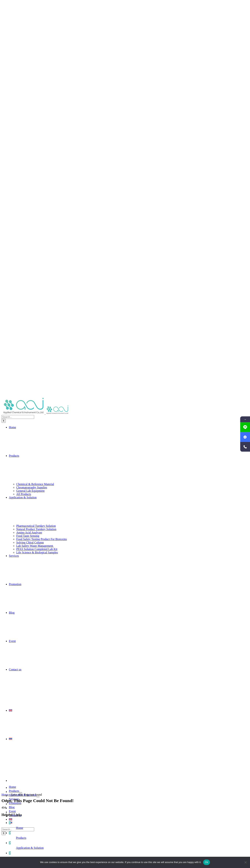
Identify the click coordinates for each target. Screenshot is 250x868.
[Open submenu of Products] (21, 793)
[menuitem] (129, 711)
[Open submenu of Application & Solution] (38, 797)
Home (5, 795)
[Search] (4, 421)
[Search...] (18, 417)
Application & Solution (30, 848)
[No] (245, 862)
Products (21, 838)
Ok (207, 862)
